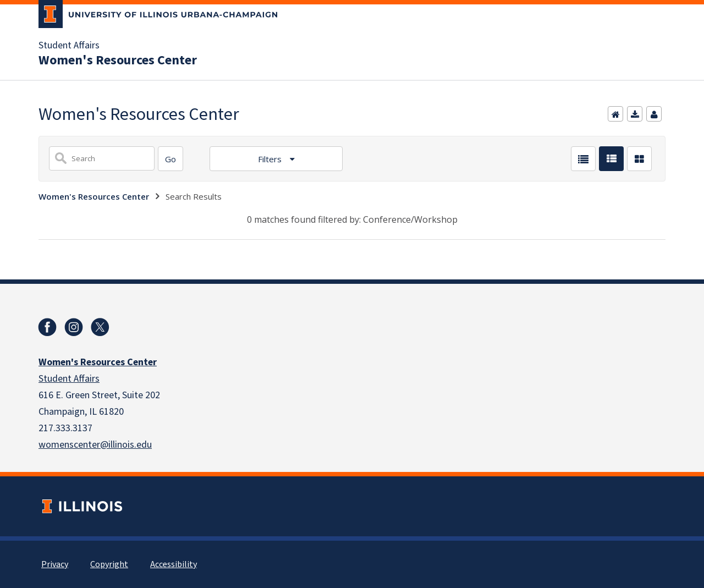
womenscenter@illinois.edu (95, 445)
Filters (271, 159)
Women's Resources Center (118, 61)
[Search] (170, 159)
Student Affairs (69, 46)
